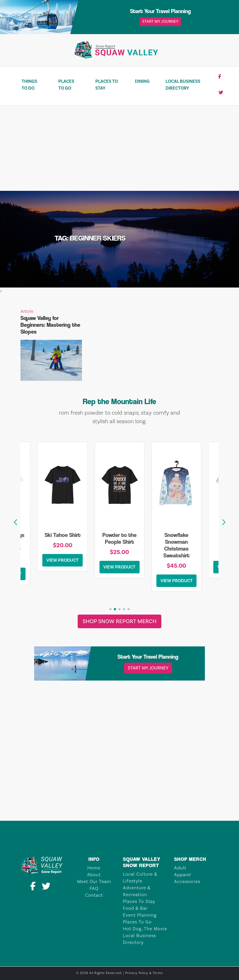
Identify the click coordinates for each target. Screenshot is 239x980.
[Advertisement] (119, 148)
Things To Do (29, 85)
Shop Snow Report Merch (119, 621)
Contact (94, 895)
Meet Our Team (94, 882)
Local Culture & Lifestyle (140, 878)
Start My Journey (160, 22)
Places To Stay (107, 85)
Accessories (187, 882)
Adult (180, 868)
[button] (224, 522)
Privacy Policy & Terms (144, 973)
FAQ (94, 888)
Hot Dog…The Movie (145, 929)
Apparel (183, 875)
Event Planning (140, 915)
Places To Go (66, 85)
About (94, 875)
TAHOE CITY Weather (119, 799)
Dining (142, 81)
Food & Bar (135, 908)
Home (94, 868)
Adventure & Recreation (137, 891)
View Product (62, 560)
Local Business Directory (183, 85)
